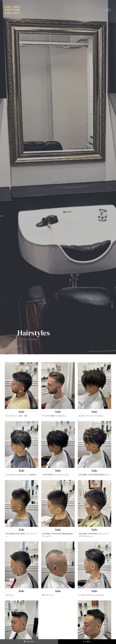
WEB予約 (29, 641)
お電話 (87, 641)
